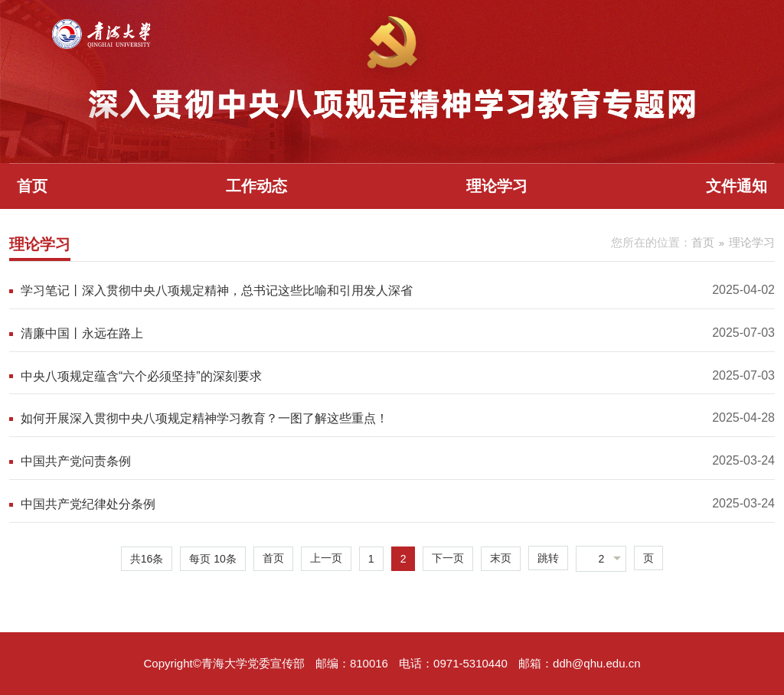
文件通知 (737, 186)
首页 (32, 186)
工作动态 (256, 186)
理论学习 (497, 186)
